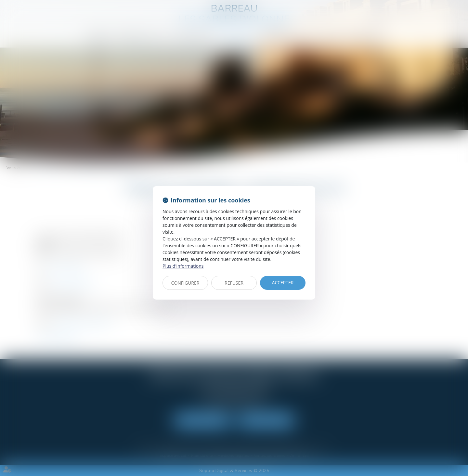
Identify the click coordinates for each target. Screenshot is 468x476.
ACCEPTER (283, 283)
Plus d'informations (183, 266)
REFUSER (234, 283)
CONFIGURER (185, 283)
